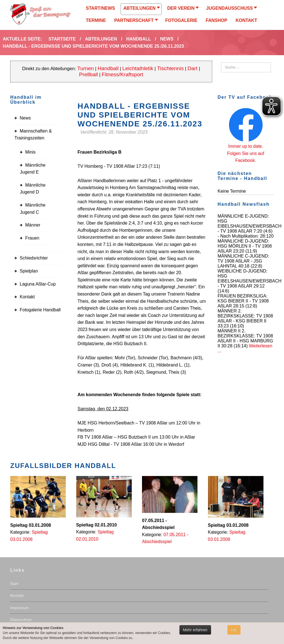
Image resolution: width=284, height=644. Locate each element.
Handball (108, 68)
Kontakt (27, 297)
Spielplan (29, 271)
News (25, 118)
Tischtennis (170, 68)
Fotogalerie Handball (40, 310)
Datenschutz (21, 619)
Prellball (88, 74)
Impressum (20, 608)
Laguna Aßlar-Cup (38, 284)
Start (14, 583)
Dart (193, 68)
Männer (33, 225)
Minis (30, 152)
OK (234, 630)
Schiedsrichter (34, 258)
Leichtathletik (138, 68)
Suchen (221, 63)
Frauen (32, 238)
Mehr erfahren (195, 630)
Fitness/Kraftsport (123, 74)
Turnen (86, 68)
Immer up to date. (246, 146)
